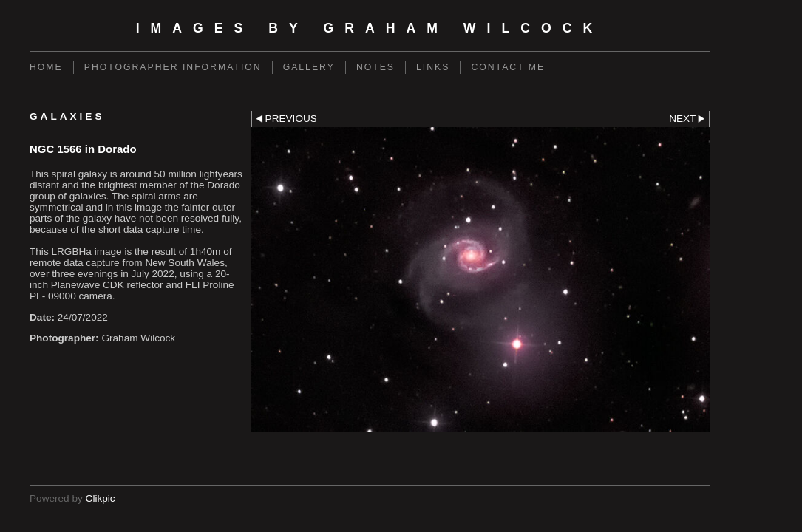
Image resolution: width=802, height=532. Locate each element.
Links (433, 67)
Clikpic (101, 498)
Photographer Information (173, 67)
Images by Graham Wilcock (370, 28)
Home (46, 67)
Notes (375, 67)
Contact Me (508, 67)
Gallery (309, 67)
